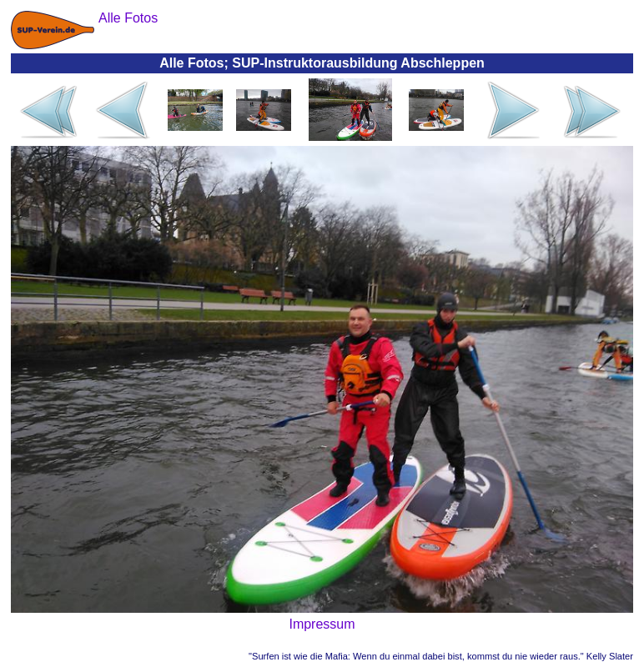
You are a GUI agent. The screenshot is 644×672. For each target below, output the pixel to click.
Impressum (322, 624)
